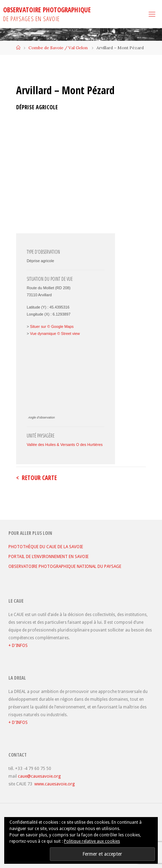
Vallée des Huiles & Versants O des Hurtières (65, 445)
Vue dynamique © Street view (55, 333)
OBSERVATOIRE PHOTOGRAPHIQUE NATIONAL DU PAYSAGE (65, 566)
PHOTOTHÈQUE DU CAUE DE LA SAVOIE (46, 547)
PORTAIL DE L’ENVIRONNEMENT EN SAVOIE (49, 557)
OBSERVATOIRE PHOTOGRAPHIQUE (47, 10)
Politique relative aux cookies (92, 841)
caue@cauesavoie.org (39, 776)
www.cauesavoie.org (55, 784)
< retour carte (36, 478)
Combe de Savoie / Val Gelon (58, 48)
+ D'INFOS (18, 646)
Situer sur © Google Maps (52, 326)
